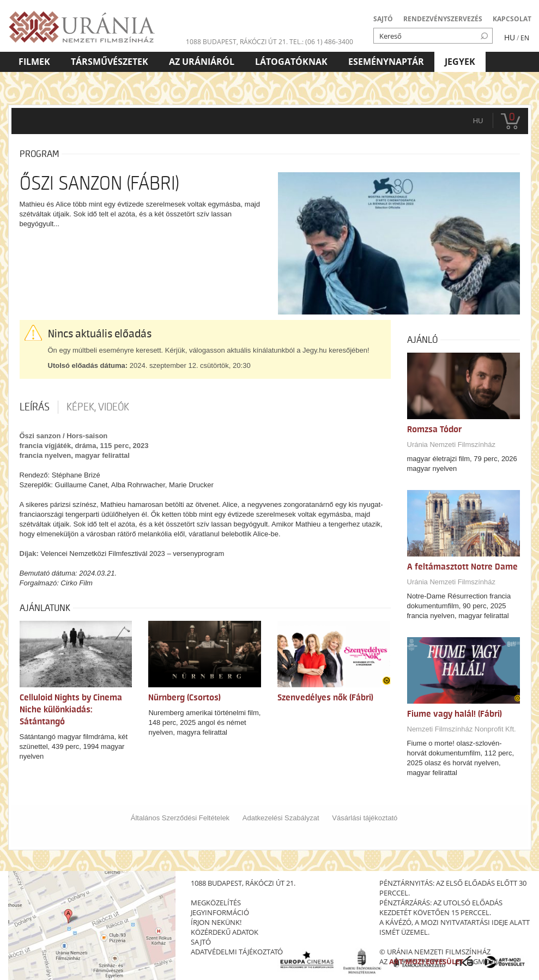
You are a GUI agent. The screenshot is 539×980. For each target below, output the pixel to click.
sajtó (201, 942)
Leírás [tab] (35, 407)
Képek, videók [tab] (98, 407)
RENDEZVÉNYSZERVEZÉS (443, 19)
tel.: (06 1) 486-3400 (321, 42)
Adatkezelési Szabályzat (281, 818)
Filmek (34, 62)
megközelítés (216, 903)
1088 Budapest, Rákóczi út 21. (237, 42)
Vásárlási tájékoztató (365, 818)
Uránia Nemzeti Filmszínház (452, 444)
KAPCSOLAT (512, 19)
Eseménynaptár (386, 62)
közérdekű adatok (225, 932)
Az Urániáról (202, 62)
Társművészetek (110, 62)
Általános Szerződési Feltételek (180, 818)
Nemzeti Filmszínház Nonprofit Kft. (462, 729)
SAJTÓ (383, 19)
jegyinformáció (220, 912)
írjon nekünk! (216, 922)
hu (478, 121)
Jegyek (460, 62)
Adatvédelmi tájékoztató (237, 952)
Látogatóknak (291, 62)
